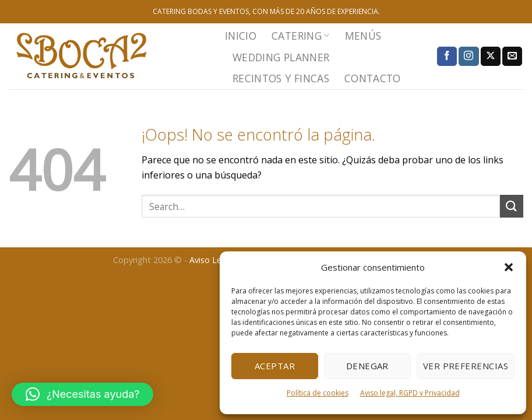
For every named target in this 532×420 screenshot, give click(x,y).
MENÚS (363, 36)
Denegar (367, 366)
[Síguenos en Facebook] (447, 57)
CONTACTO (373, 78)
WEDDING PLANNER (281, 57)
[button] (509, 267)
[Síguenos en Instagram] (468, 57)
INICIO (241, 36)
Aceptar (275, 366)
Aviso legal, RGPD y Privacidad (410, 393)
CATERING (300, 36)
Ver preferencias (466, 366)
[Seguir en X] (491, 57)
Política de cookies (318, 393)
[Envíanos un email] (512, 57)
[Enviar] (512, 206)
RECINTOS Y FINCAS (281, 78)
